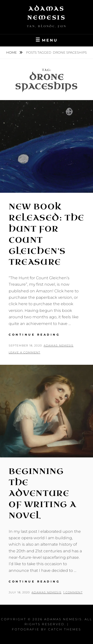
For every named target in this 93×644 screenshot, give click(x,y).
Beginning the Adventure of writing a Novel (42, 494)
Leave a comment (25, 352)
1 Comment (73, 592)
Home (12, 52)
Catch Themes (65, 629)
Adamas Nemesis (59, 345)
